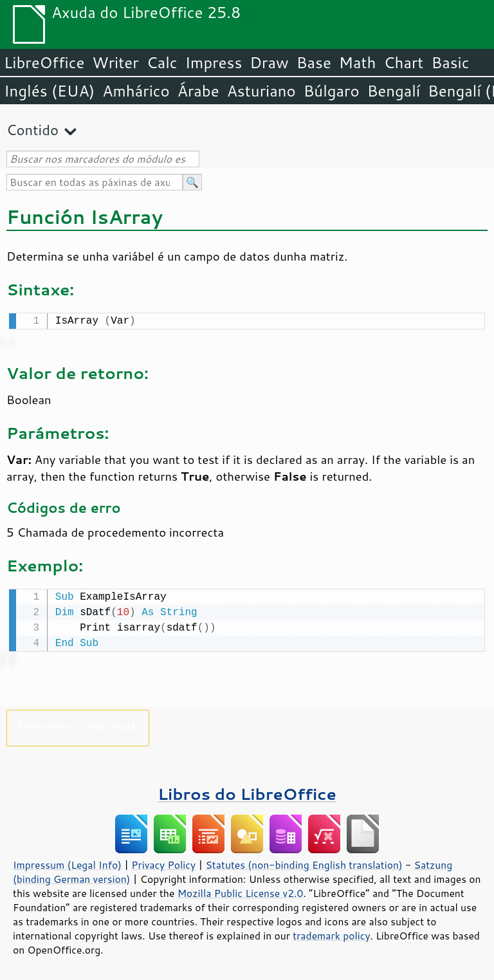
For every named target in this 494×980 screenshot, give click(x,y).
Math (358, 62)
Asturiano (261, 91)
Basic (450, 62)
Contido (32, 130)
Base (314, 62)
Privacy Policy (163, 862)
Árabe (198, 91)
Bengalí (394, 91)
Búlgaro (332, 91)
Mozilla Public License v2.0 (241, 891)
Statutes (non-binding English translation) (304, 862)
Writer (115, 62)
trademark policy (331, 933)
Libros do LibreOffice (247, 791)
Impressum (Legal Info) (67, 862)
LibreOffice (44, 62)
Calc (162, 62)
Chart (403, 62)
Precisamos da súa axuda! (78, 723)
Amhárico (136, 91)
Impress (214, 62)
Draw (269, 62)
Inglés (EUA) (49, 91)
